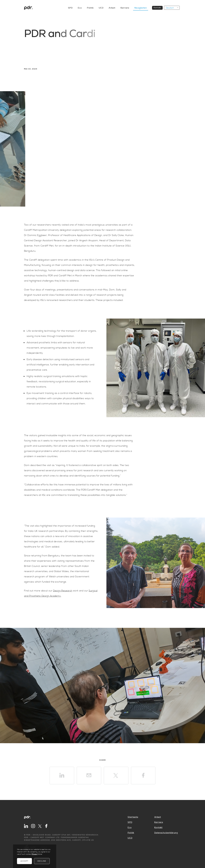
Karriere (159, 822)
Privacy (35, 854)
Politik (131, 833)
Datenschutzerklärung (166, 833)
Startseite (133, 817)
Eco (130, 827)
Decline (42, 861)
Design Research (63, 591)
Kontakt (158, 827)
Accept (24, 861)
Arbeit (158, 817)
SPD (130, 822)
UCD (130, 838)
